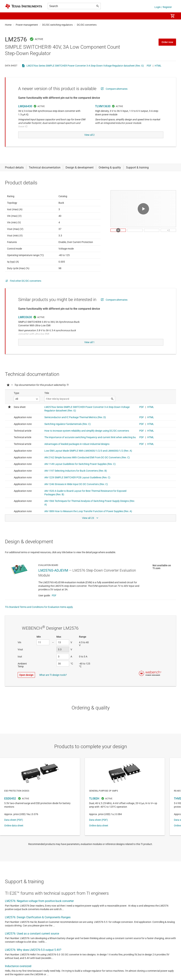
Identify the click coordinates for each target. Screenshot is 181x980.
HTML (158, 66)
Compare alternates (117, 89)
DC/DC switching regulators (57, 25)
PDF (149, 66)
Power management (27, 25)
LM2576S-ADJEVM (53, 569)
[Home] (24, 6)
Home (8, 25)
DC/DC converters (87, 25)
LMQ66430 (25, 106)
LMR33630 (25, 316)
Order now (167, 42)
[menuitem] (163, 16)
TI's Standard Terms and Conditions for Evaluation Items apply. (39, 605)
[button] (8, 16)
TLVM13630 (103, 106)
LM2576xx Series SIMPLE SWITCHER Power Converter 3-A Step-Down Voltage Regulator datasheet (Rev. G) (85, 66)
